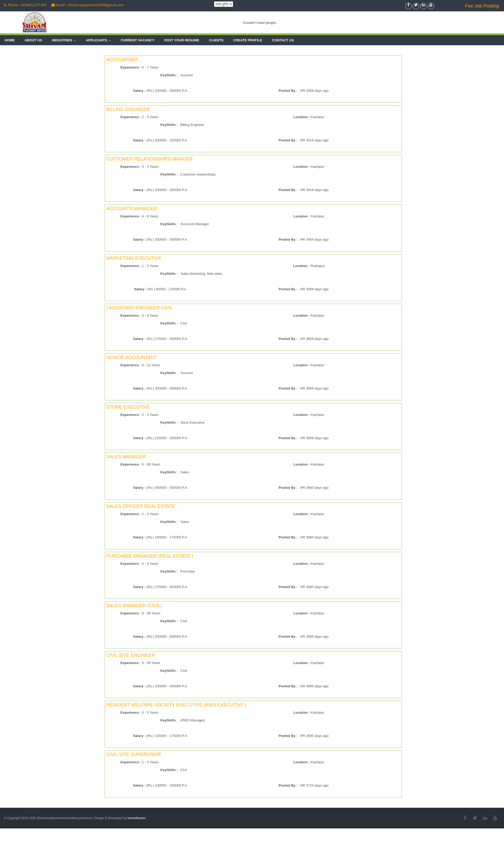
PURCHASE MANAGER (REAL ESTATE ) (150, 556)
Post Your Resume (182, 40)
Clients (216, 40)
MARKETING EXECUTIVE (134, 258)
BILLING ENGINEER (128, 109)
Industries (65, 40)
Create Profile (248, 40)
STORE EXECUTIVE (128, 407)
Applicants (100, 40)
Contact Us (283, 40)
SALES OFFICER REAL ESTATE (141, 506)
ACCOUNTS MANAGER (132, 209)
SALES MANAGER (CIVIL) (134, 606)
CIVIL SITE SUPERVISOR (134, 754)
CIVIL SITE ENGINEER (131, 655)
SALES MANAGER (126, 457)
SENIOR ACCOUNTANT (132, 357)
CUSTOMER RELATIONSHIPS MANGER (149, 159)
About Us (33, 40)
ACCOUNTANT (122, 60)
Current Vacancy (138, 40)
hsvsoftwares (137, 818)
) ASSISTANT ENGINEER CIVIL (139, 308)
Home (10, 40)
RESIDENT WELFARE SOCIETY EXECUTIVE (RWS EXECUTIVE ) (176, 705)
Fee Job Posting (482, 6)
